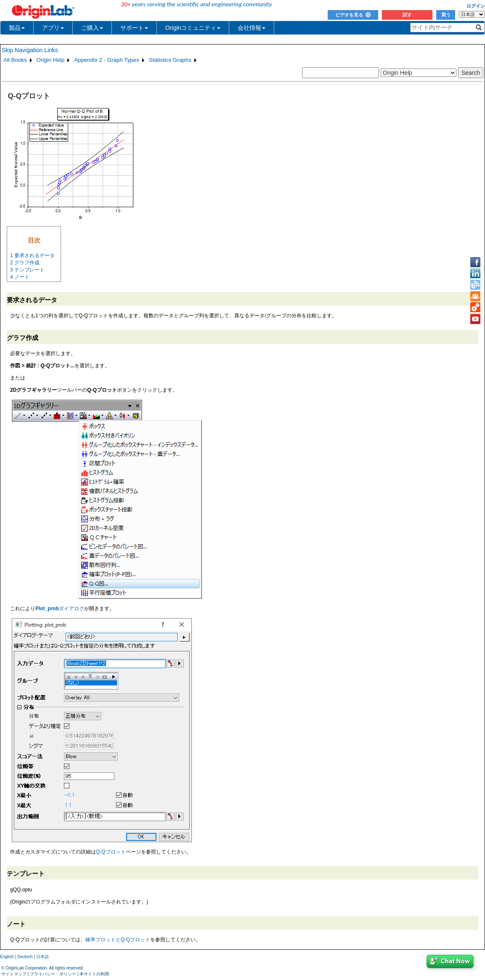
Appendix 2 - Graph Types (107, 60)
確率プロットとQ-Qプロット (118, 940)
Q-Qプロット (111, 852)
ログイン (476, 6)
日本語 (42, 957)
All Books (15, 60)
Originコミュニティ (193, 28)
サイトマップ (14, 974)
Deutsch (25, 957)
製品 (17, 28)
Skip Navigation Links (30, 50)
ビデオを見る (353, 15)
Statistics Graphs (170, 60)
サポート (134, 28)
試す (407, 15)
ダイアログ (60, 609)
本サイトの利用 (94, 974)
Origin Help (51, 60)
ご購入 (92, 28)
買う (446, 15)
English (7, 957)
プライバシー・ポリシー (53, 974)
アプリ (53, 28)
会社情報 (252, 28)
